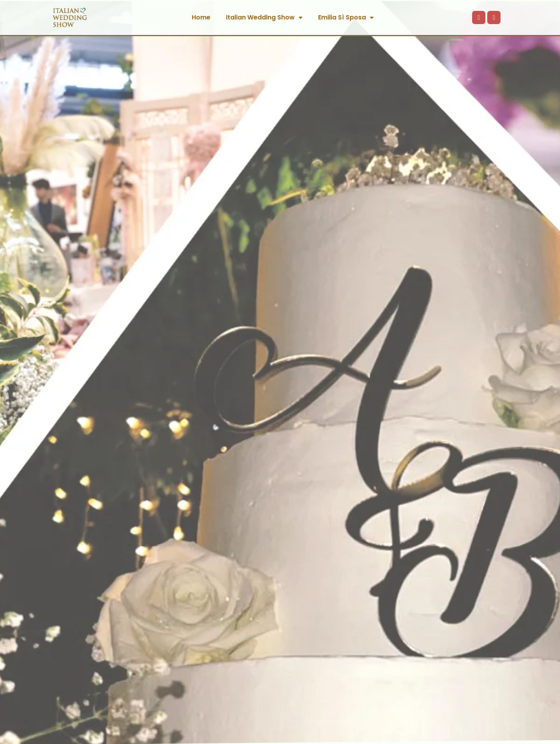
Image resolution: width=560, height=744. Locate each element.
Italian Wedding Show (264, 17)
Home (201, 17)
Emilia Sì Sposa (346, 17)
